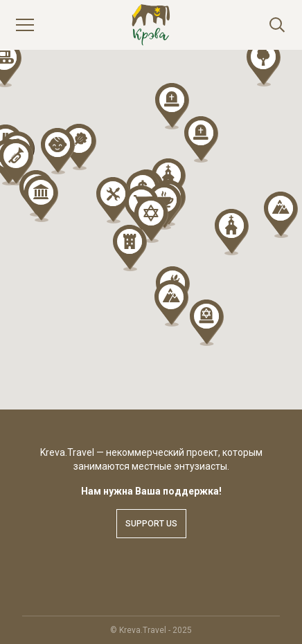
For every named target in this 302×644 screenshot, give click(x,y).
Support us (151, 524)
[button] (130, 248)
